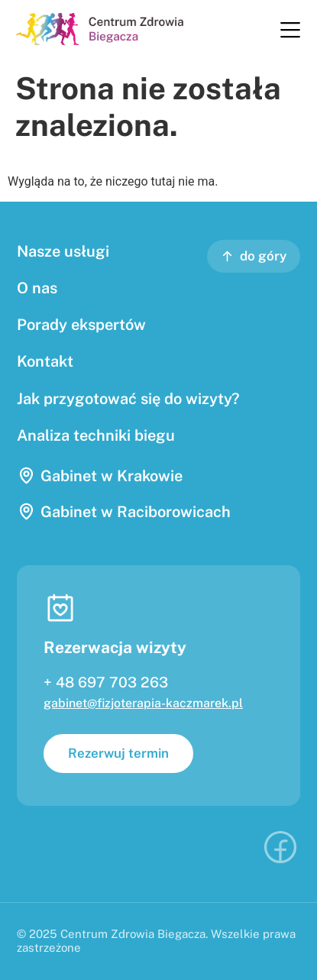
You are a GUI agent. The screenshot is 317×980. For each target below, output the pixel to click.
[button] (290, 32)
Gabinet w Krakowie (112, 476)
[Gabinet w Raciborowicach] (26, 511)
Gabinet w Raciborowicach (136, 512)
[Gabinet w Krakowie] (26, 475)
